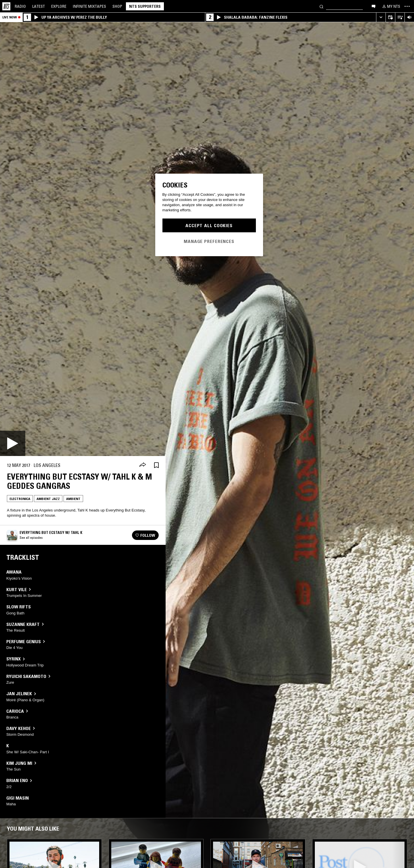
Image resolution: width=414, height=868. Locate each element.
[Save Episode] (156, 465)
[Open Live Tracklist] (400, 17)
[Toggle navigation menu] (407, 6)
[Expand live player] (381, 17)
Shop (117, 6)
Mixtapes (89, 6)
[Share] (143, 465)
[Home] (6, 6)
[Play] (13, 443)
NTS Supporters (145, 6)
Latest (39, 6)
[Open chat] (373, 6)
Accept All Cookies (209, 225)
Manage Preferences (209, 241)
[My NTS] (391, 6)
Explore (59, 6)
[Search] (321, 6)
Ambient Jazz (48, 499)
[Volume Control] (409, 17)
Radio (20, 6)
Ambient (73, 499)
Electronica (20, 499)
